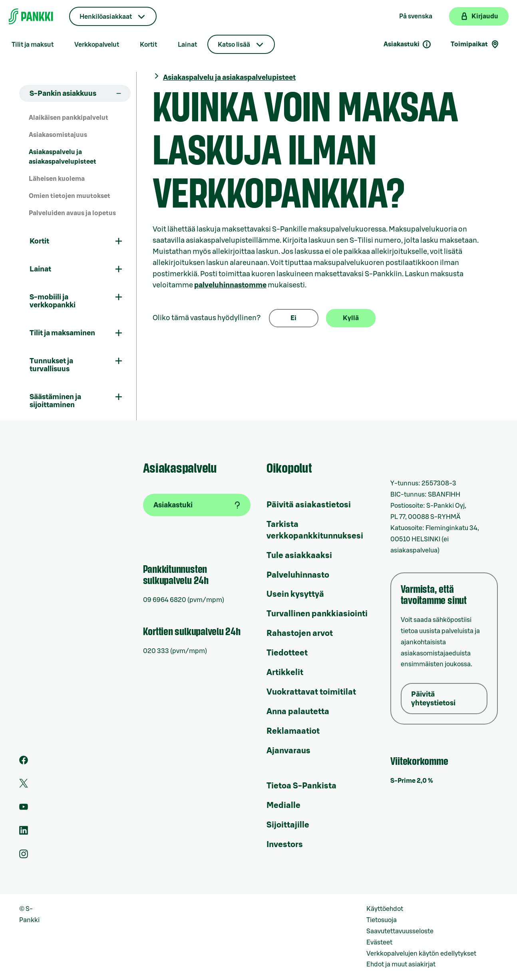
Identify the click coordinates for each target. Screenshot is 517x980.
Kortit (148, 45)
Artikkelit (285, 673)
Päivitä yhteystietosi (433, 699)
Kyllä (351, 318)
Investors (285, 845)
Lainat (187, 45)
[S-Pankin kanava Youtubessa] (24, 809)
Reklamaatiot (293, 731)
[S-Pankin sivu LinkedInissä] (24, 833)
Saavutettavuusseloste (400, 931)
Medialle (283, 806)
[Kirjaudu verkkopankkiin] (479, 16)
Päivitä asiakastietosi (309, 505)
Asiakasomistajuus (58, 135)
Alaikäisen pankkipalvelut (69, 118)
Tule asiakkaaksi (299, 556)
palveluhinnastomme (230, 285)
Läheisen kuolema (57, 179)
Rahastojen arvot (300, 634)
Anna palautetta (298, 712)
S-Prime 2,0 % (412, 781)
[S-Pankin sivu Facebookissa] (24, 762)
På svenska (416, 16)
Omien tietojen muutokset (70, 196)
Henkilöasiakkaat (106, 17)
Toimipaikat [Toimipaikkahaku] (475, 44)
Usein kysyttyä (295, 594)
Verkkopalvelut (97, 45)
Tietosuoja (382, 920)
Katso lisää (234, 45)
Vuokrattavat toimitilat (311, 692)
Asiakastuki (408, 44)
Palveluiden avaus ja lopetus (72, 213)
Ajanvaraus (288, 751)
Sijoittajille (288, 825)
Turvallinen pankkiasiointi (317, 614)
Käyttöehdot (385, 909)
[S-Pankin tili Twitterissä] (24, 786)
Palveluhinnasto (298, 575)
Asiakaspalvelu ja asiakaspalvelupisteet (63, 157)
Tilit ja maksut (33, 45)
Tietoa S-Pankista (301, 786)
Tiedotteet (287, 653)
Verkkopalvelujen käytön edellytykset (421, 954)
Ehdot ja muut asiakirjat (401, 964)
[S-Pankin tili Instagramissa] (24, 856)
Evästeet (379, 942)
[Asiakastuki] (197, 505)
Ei (293, 318)
